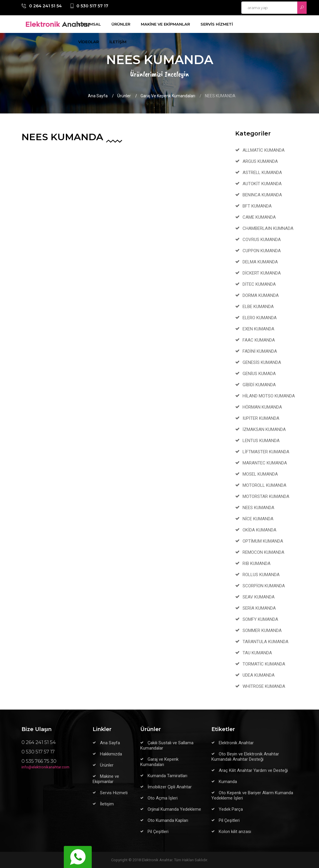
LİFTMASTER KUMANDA (266, 452)
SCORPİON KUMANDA (264, 586)
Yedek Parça (231, 809)
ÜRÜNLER (121, 24)
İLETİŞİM (118, 42)
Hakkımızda (111, 754)
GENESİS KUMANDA (262, 362)
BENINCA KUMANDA (262, 195)
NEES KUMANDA (258, 508)
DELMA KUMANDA (260, 262)
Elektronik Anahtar (236, 743)
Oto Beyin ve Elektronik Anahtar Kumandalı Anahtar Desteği (245, 757)
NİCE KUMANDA (258, 519)
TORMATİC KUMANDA (264, 664)
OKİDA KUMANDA (259, 530)
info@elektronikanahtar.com (45, 767)
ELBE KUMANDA (258, 307)
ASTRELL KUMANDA (262, 173)
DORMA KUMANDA (261, 295)
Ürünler (124, 96)
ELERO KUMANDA (260, 318)
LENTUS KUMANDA (261, 441)
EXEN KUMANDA (258, 329)
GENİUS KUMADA (259, 374)
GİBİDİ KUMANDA (259, 385)
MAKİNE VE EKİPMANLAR (165, 24)
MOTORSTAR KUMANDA (266, 496)
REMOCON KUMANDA (263, 552)
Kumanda (228, 782)
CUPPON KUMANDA (262, 251)
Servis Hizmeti (114, 793)
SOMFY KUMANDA (260, 619)
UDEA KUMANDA (259, 675)
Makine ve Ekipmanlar (106, 779)
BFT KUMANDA (257, 206)
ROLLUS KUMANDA (261, 575)
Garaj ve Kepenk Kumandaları (168, 96)
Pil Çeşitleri (158, 832)
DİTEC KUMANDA (259, 284)
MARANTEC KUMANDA (265, 463)
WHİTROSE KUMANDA (264, 686)
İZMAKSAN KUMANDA (264, 429)
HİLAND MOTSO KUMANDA (269, 396)
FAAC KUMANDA (259, 340)
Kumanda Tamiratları (167, 776)
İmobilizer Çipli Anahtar (170, 787)
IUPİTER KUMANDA (261, 418)
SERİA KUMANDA (259, 608)
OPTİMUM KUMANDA (263, 541)
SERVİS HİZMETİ (217, 24)
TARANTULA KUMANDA (265, 642)
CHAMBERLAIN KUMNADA (268, 228)
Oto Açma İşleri (163, 798)
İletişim (107, 804)
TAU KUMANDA (257, 653)
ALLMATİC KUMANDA (264, 150)
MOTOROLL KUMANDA (264, 485)
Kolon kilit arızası (235, 832)
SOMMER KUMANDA (262, 630)
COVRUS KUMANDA (262, 240)
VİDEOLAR (88, 42)
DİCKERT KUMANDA (262, 273)
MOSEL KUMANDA (260, 474)
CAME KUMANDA (259, 217)
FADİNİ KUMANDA (260, 351)
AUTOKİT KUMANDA (262, 184)
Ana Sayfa (98, 96)
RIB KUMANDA (257, 563)
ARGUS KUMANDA (260, 161)
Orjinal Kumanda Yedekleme (174, 809)
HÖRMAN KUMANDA (262, 407)
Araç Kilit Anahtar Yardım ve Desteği (253, 770)
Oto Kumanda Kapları (168, 820)
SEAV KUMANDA (259, 597)
